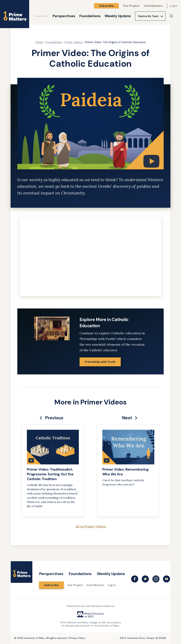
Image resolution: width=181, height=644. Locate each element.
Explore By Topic (148, 16)
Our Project (131, 6)
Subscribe (106, 6)
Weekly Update (118, 16)
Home (39, 42)
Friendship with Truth (100, 362)
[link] (53, 470)
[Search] (171, 16)
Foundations (90, 16)
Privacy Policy (77, 638)
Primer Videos (73, 42)
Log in (174, 6)
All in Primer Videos (91, 526)
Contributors (153, 6)
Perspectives (64, 16)
